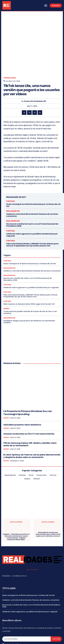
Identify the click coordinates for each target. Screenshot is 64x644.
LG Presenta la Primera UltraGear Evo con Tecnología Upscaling (28, 394)
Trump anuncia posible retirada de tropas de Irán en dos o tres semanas (30, 294)
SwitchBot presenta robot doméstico (22, 406)
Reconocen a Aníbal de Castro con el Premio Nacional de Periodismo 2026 (32, 206)
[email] (26, 620)
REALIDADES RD (13, 192)
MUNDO (6, 290)
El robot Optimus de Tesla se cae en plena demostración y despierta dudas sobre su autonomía (32, 437)
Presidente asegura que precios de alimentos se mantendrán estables (29, 303)
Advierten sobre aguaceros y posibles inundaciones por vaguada (32, 216)
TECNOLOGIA (10, 59)
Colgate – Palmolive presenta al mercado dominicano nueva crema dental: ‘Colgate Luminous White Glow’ (16, 518)
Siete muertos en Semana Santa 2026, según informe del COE (29, 286)
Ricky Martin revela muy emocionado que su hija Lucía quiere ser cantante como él (48, 516)
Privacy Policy (23, 626)
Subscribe (56, 620)
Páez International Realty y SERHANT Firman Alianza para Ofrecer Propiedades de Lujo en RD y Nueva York (32, 226)
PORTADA (11, 183)
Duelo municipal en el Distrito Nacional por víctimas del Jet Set (33, 187)
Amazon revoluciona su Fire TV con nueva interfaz (29, 415)
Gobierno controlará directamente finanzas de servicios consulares (32, 196)
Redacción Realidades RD (35, 83)
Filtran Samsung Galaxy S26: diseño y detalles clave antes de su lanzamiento (30, 426)
